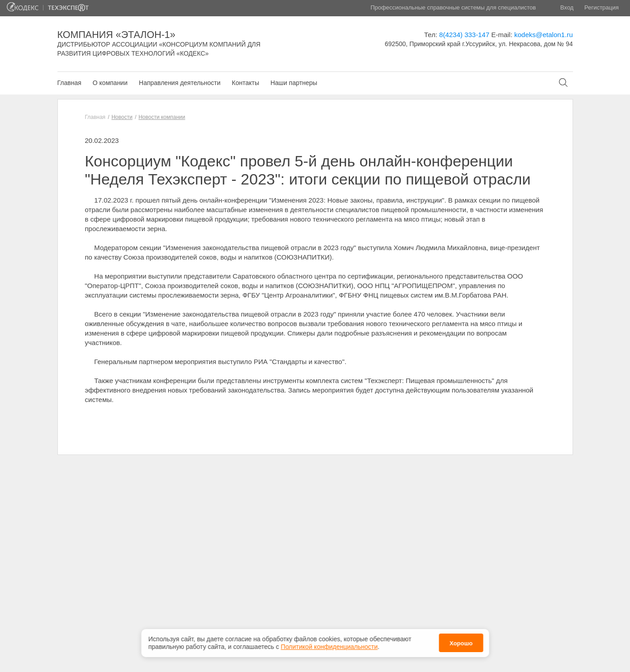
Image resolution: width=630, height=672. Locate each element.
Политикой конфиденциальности (329, 645)
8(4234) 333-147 (464, 35)
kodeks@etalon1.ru (543, 35)
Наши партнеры (294, 83)
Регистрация (602, 7)
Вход (567, 7)
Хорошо (461, 641)
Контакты (245, 83)
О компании (110, 83)
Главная (69, 83)
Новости (122, 117)
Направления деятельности (180, 83)
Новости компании (162, 117)
